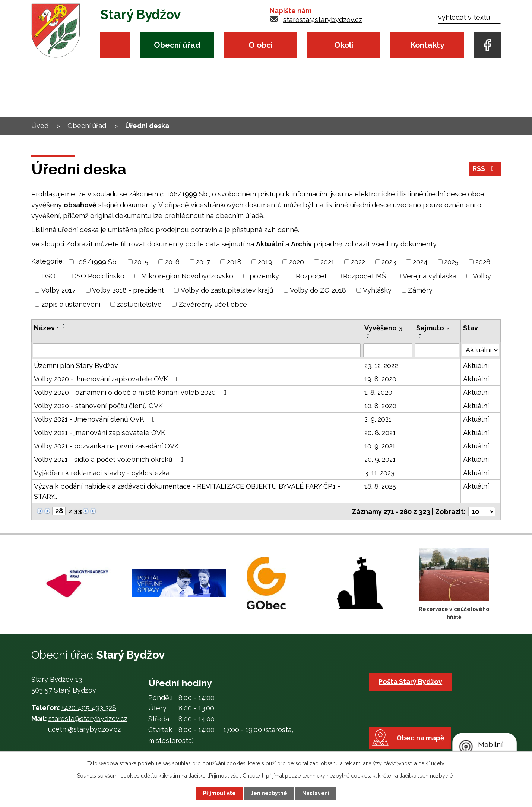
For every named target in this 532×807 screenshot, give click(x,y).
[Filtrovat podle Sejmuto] (437, 350)
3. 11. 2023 (379, 473)
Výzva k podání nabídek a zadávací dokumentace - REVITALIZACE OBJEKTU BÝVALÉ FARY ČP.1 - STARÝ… (187, 491)
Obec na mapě (421, 739)
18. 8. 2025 (380, 486)
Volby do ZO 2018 (318, 290)
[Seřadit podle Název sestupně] (64, 327)
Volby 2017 (58, 290)
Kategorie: (47, 261)
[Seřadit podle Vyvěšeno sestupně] (368, 337)
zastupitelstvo (139, 304)
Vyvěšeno (383, 328)
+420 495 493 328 (89, 707)
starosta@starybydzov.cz (323, 20)
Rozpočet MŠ (365, 276)
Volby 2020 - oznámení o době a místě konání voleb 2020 (132, 392)
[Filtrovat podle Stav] (481, 350)
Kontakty (427, 45)
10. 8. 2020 (380, 406)
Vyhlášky (377, 290)
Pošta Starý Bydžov (411, 681)
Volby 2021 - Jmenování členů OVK (96, 419)
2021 (327, 262)
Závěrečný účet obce (213, 304)
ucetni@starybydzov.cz (84, 729)
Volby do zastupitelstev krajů (227, 290)
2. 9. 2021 (378, 419)
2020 (297, 262)
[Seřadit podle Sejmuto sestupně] (420, 337)
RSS (485, 169)
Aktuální (476, 365)
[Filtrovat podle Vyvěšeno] (388, 350)
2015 (141, 262)
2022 (358, 262)
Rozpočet (311, 276)
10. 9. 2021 (380, 446)
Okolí (344, 45)
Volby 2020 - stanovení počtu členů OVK (98, 406)
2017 (203, 262)
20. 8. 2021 (380, 433)
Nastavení (316, 793)
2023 (389, 262)
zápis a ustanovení (71, 304)
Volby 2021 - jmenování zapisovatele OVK (107, 433)
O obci (261, 45)
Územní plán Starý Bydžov (76, 365)
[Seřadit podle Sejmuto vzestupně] (420, 334)
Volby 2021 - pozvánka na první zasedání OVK (113, 446)
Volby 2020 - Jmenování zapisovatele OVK (108, 379)
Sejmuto (433, 328)
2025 (451, 262)
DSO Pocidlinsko (98, 276)
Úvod (115, 45)
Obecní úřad (177, 45)
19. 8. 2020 (380, 379)
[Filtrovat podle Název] (197, 350)
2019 (265, 262)
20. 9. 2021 (380, 459)
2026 (483, 262)
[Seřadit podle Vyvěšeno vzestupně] (368, 334)
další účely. (432, 763)
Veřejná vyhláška (430, 276)
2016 (172, 262)
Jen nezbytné (269, 793)
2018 (234, 262)
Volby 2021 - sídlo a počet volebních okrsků (110, 459)
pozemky (264, 276)
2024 (420, 262)
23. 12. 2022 (381, 365)
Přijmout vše (219, 793)
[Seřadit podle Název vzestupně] (64, 324)
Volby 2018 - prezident (128, 290)
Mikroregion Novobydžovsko (187, 276)
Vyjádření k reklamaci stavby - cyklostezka (102, 473)
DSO (48, 276)
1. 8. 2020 (378, 392)
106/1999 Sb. (97, 262)
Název (47, 328)
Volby (482, 276)
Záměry (420, 290)
